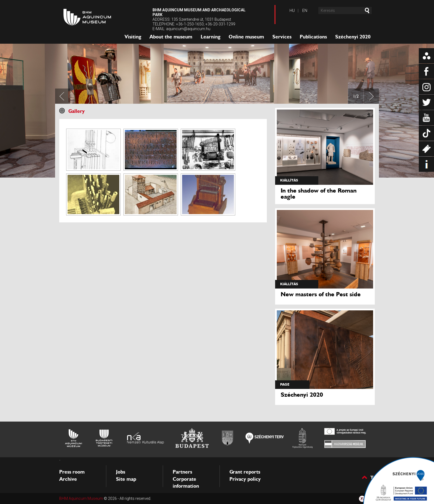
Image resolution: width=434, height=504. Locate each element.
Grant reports (245, 472)
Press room (72, 472)
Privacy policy (245, 479)
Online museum (246, 37)
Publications (313, 37)
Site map (126, 479)
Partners (182, 472)
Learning (210, 37)
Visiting (133, 37)
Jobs (121, 472)
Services (282, 37)
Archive (68, 479)
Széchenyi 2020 (353, 37)
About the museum (171, 37)
